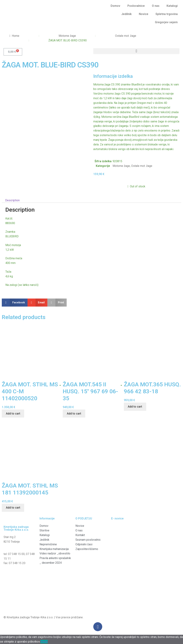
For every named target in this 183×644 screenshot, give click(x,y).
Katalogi (172, 6)
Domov (115, 6)
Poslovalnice (136, 6)
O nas (156, 6)
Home (16, 36)
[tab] (91, 200)
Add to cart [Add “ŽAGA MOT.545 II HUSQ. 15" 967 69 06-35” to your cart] (74, 414)
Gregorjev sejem (166, 22)
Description (12, 200)
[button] (136, 51)
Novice (144, 14)
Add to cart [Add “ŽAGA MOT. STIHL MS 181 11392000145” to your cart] (13, 508)
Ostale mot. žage (126, 36)
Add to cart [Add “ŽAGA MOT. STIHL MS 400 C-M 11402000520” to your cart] (13, 414)
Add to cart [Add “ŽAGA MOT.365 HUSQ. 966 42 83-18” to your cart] (135, 407)
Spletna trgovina (167, 14)
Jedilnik (127, 14)
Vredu (44, 642)
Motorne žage (67, 36)
